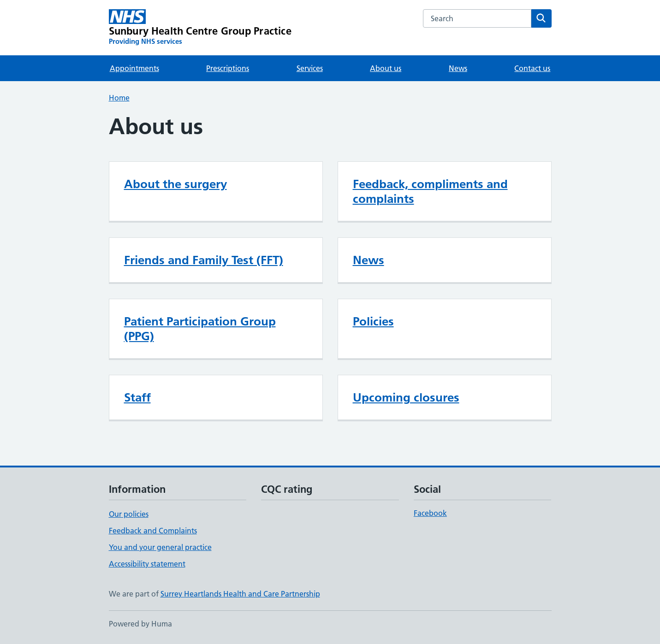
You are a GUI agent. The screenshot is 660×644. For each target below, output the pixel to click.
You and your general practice (160, 547)
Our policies (129, 514)
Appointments (134, 68)
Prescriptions (228, 68)
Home (119, 98)
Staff (137, 397)
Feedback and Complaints (153, 531)
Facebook (430, 513)
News (458, 68)
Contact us (532, 68)
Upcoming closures (406, 397)
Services (310, 68)
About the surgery (175, 184)
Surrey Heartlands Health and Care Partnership (240, 594)
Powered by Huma (140, 624)
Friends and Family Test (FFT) (204, 260)
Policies (373, 321)
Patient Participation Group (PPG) (200, 329)
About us (386, 68)
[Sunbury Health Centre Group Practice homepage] (200, 28)
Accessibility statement (147, 564)
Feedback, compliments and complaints (430, 191)
